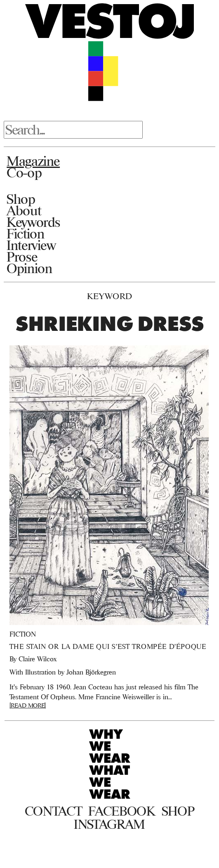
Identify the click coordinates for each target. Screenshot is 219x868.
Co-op (24, 172)
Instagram (109, 824)
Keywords (33, 222)
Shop (21, 199)
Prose (22, 257)
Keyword (110, 296)
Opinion (29, 268)
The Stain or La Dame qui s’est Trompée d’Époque (108, 646)
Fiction (25, 234)
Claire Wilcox (38, 659)
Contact (53, 811)
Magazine (33, 161)
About (24, 210)
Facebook (121, 811)
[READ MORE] (28, 705)
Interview (31, 245)
